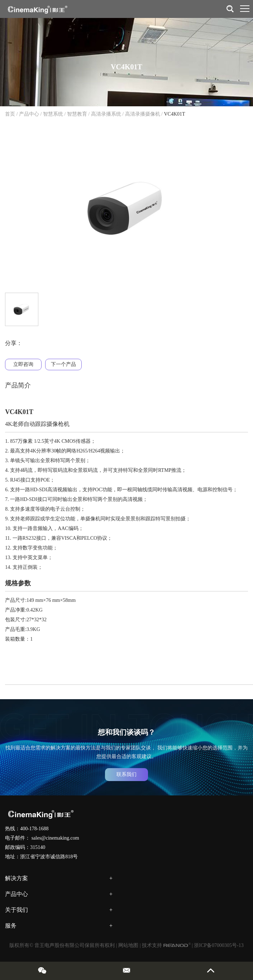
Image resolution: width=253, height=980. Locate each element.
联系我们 (126, 774)
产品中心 (29, 114)
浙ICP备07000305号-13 (219, 945)
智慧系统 (53, 114)
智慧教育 (77, 114)
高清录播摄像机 (143, 114)
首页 (10, 114)
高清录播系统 (106, 114)
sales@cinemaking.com (55, 838)
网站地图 (128, 945)
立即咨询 (23, 364)
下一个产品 (63, 364)
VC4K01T (174, 114)
